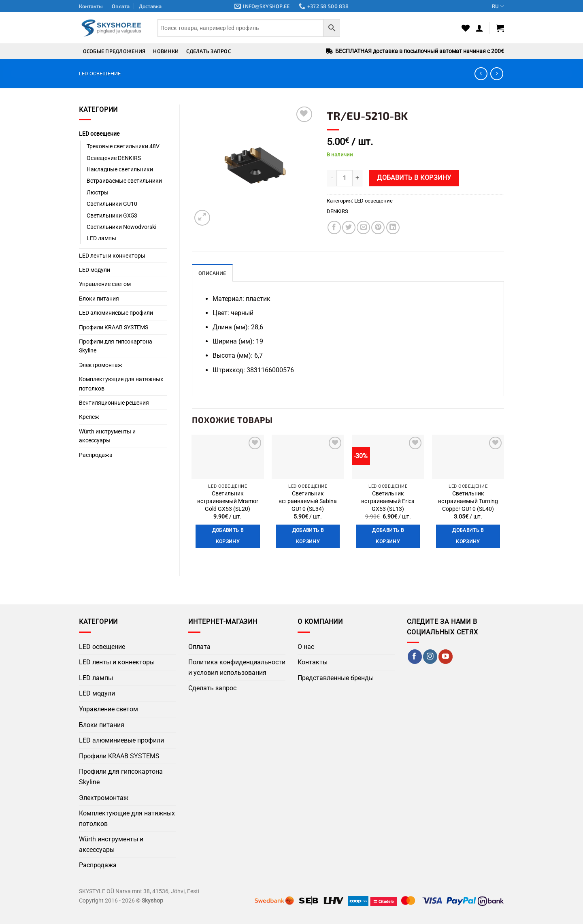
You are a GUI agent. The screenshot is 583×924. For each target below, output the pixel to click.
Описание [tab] (212, 273)
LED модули (95, 270)
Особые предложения (114, 51)
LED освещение (100, 74)
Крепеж (89, 417)
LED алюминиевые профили (116, 313)
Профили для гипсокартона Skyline (116, 346)
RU (498, 6)
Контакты (91, 6)
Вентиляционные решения (114, 403)
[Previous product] (497, 74)
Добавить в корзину (414, 178)
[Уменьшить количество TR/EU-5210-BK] (332, 178)
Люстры (98, 192)
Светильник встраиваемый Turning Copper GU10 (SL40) (468, 501)
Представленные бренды (336, 678)
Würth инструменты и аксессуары (107, 436)
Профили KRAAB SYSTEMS (114, 327)
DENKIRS (337, 211)
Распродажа (96, 455)
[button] (479, 28)
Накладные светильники (120, 169)
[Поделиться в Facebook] (334, 227)
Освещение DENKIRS (114, 158)
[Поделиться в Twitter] (349, 227)
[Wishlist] (466, 28)
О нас (306, 647)
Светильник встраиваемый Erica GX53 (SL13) (388, 501)
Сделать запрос (209, 51)
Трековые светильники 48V (123, 146)
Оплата (121, 6)
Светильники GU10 (112, 204)
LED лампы (101, 238)
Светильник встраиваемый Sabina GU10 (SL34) (308, 501)
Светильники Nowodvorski (121, 227)
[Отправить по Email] (363, 227)
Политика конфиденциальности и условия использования (237, 667)
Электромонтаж (101, 365)
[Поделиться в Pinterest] (378, 227)
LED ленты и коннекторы (112, 256)
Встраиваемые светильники (124, 181)
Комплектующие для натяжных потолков (121, 384)
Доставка (150, 6)
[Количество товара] (345, 178)
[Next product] (481, 74)
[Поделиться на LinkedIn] (393, 227)
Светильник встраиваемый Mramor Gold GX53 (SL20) (228, 501)
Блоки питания (99, 299)
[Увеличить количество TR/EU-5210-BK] (357, 178)
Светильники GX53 (112, 216)
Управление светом (105, 284)
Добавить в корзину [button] (228, 536)
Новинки (166, 51)
